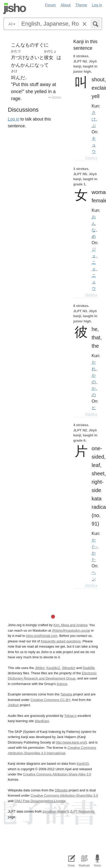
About (66, 5)
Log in (97, 5)
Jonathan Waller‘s (56, 811)
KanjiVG (83, 764)
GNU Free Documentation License (40, 801)
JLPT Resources (82, 811)
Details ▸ (91, 158)
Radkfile (89, 668)
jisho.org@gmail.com (42, 636)
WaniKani (42, 721)
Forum (51, 5)
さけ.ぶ (94, 119)
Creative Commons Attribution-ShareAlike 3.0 (64, 795)
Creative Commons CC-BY (50, 700)
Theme (81, 5)
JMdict (40, 668)
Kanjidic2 (53, 668)
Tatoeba (56, 97)
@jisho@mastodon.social (71, 630)
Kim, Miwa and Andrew (70, 625)
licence (62, 684)
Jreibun (13, 705)
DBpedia (61, 790)
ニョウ (94, 282)
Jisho (15, 8)
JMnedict (68, 668)
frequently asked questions (61, 641)
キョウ (94, 145)
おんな (94, 223)
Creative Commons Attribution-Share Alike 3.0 (57, 774)
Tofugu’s (70, 716)
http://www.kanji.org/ (71, 742)
